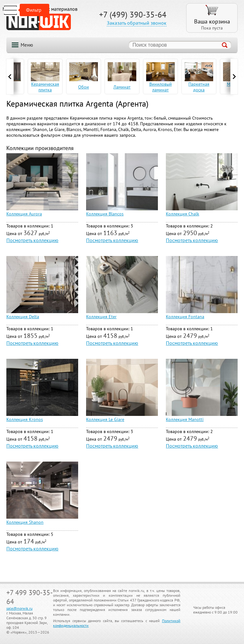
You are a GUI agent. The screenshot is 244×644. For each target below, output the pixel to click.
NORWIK (39, 22)
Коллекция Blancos (105, 214)
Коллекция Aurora (24, 214)
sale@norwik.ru (19, 608)
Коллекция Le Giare (105, 419)
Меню (27, 45)
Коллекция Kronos (25, 419)
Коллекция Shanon (25, 522)
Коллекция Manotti (185, 419)
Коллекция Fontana (185, 317)
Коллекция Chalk (183, 214)
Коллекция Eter (101, 317)
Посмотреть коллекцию (32, 240)
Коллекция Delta (23, 317)
